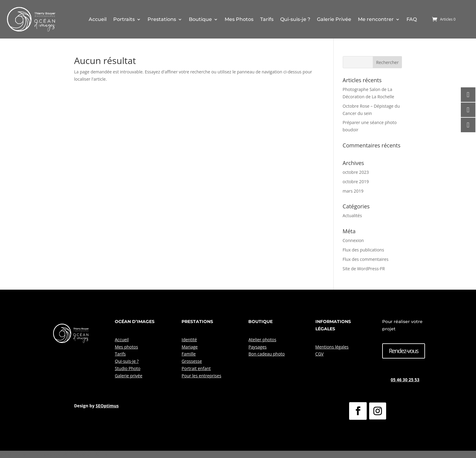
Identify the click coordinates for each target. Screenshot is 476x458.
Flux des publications (364, 250)
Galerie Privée (334, 19)
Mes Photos (239, 19)
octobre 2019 (356, 182)
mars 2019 (353, 191)
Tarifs (267, 19)
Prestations (162, 19)
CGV (320, 354)
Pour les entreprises (201, 376)
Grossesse (192, 361)
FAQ (412, 19)
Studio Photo (127, 368)
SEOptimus (107, 406)
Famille (189, 354)
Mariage (190, 347)
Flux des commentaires (366, 259)
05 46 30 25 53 (405, 380)
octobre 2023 (356, 172)
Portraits (124, 19)
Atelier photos (262, 340)
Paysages (257, 347)
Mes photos (126, 347)
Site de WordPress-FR (364, 269)
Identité (189, 340)
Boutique (200, 19)
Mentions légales (332, 347)
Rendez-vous (404, 351)
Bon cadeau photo (267, 354)
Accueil (98, 19)
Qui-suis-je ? (295, 19)
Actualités (352, 216)
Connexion (353, 240)
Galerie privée (129, 376)
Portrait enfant (196, 368)
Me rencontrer (376, 19)
